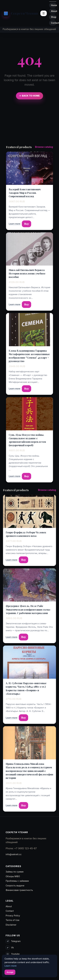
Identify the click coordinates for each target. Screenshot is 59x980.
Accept (10, 972)
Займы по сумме (15, 872)
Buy (26, 224)
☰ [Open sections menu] (44, 13)
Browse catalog (44, 147)
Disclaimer (11, 925)
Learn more (15, 224)
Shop (54, 17)
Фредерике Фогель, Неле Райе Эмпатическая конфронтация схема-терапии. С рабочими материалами (28, 609)
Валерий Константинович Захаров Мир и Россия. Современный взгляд (25, 193)
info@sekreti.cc (14, 854)
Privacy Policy (13, 916)
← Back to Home (29, 96)
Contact (54, 23)
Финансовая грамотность (19, 890)
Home (54, 5)
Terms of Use (13, 920)
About (54, 11)
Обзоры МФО (13, 876)
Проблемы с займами (17, 881)
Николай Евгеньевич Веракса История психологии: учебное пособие (27, 273)
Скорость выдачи (15, 886)
